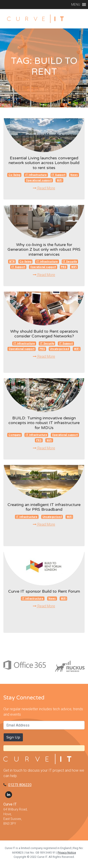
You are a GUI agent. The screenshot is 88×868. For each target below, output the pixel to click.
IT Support (58, 175)
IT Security (70, 262)
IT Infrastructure (36, 175)
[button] (76, 5)
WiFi (59, 180)
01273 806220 (20, 785)
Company (15, 435)
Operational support (39, 180)
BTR (12, 262)
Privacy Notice (67, 853)
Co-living (14, 175)
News (74, 175)
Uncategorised (59, 349)
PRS (64, 267)
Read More (44, 188)
